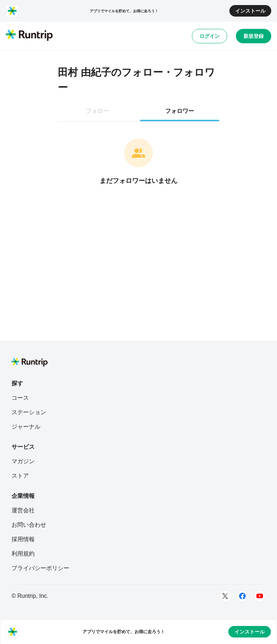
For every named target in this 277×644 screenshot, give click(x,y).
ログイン (210, 36)
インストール (250, 11)
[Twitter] (225, 596)
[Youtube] (260, 596)
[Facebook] (242, 596)
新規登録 (254, 36)
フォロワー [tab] (180, 111)
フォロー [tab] (97, 111)
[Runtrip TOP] (29, 36)
